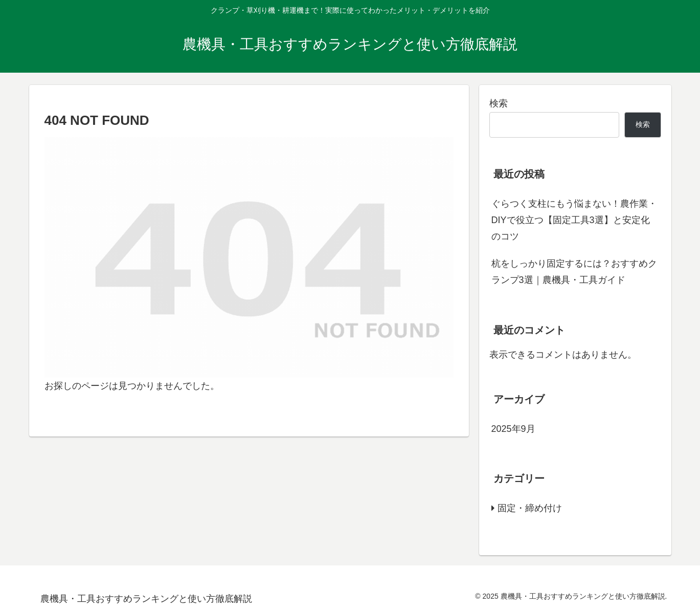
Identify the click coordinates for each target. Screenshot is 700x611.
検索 (499, 103)
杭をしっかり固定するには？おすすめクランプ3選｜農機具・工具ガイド (574, 272)
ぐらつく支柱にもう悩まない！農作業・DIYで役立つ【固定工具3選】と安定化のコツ (574, 220)
